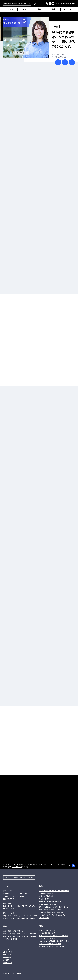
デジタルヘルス (9, 909)
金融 (5, 931)
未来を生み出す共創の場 (48, 904)
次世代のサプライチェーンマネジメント (53, 915)
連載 (53, 9)
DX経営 (56, 27)
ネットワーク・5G (20, 894)
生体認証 (6, 894)
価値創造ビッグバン (46, 894)
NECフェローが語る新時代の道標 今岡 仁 (54, 941)
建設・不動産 (31, 936)
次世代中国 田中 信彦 (47, 933)
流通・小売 (7, 934)
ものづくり (16, 916)
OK (71, 866)
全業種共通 (62, 57)
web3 (22, 896)
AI (12, 894)
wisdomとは (8, 952)
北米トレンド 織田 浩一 (48, 930)
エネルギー (26, 931)
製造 (9, 931)
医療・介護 (21, 936)
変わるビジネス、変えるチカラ (50, 910)
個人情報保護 (17, 867)
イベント (68, 9)
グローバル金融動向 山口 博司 (50, 944)
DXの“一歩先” (44, 899)
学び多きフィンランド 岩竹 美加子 (52, 947)
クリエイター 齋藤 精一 (48, 938)
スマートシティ (9, 906)
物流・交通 (16, 931)
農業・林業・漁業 (9, 936)
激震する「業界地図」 (47, 896)
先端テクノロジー (9, 899)
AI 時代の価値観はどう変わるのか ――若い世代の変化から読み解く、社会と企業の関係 (63, 40)
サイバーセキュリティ (11, 896)
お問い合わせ (8, 963)
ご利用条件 (7, 960)
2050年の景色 (44, 918)
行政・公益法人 (23, 934)
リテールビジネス (9, 918)
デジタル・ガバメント (29, 906)
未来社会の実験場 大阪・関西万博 (51, 912)
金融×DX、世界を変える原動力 (50, 902)
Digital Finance (23, 918)
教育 (14, 934)
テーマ (10, 9)
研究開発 (14, 939)
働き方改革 (7, 916)
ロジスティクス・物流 (30, 916)
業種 (25, 9)
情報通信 (33, 934)
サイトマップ (8, 955)
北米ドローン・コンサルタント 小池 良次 (53, 936)
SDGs (18, 906)
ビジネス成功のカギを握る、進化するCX (53, 907)
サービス (6, 939)
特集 (39, 9)
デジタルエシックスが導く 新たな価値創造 (54, 891)
